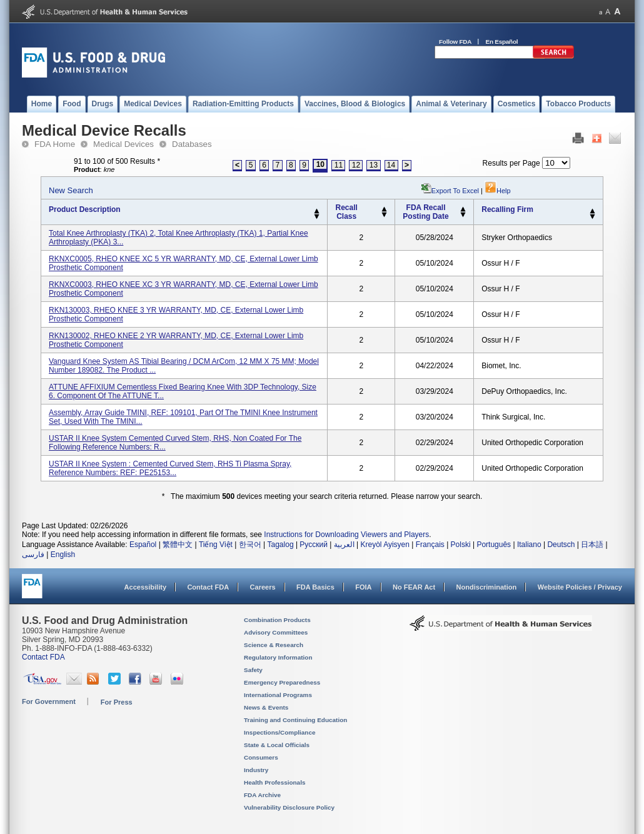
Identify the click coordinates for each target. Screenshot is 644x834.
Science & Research (274, 645)
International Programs (278, 695)
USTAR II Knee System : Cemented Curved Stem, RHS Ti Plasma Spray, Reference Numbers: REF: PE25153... (170, 468)
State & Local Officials (277, 745)
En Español (502, 42)
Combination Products (277, 620)
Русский (314, 545)
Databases (192, 144)
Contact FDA (208, 587)
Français (430, 545)
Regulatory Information (278, 657)
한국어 (250, 545)
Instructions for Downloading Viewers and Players (346, 535)
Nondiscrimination (487, 587)
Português (494, 545)
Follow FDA (455, 42)
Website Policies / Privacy (580, 587)
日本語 (592, 545)
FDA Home (55, 144)
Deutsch (561, 545)
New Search (71, 190)
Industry (256, 770)
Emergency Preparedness (282, 682)
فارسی (33, 555)
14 (391, 165)
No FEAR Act (414, 587)
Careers (263, 587)
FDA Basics (315, 587)
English (63, 555)
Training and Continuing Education (295, 720)
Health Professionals (274, 782)
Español (143, 545)
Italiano (529, 545)
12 (356, 165)
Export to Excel (455, 191)
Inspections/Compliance (280, 732)
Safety (253, 670)
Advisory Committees (276, 632)
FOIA (363, 587)
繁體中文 (178, 545)
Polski (461, 545)
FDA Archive (262, 795)
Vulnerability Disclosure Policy (289, 807)
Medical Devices (123, 144)
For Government (49, 701)
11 (339, 165)
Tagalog (281, 545)
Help (498, 191)
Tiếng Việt (216, 545)
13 (374, 165)
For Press (117, 702)
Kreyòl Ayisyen (385, 545)
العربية (344, 545)
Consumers (261, 757)
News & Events (266, 707)
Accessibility (145, 587)
